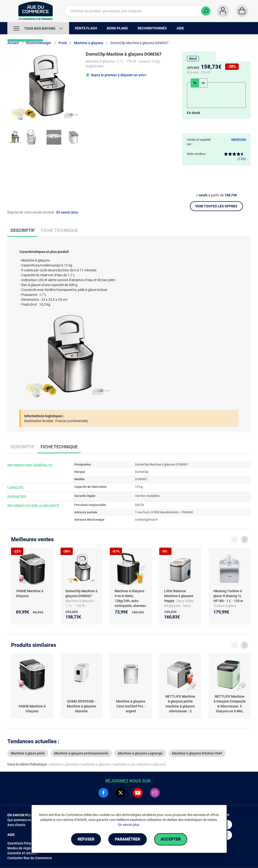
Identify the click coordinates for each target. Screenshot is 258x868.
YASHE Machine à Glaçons (30, 593)
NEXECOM (239, 140)
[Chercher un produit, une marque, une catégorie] (138, 11)
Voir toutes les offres (216, 206)
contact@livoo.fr (146, 520)
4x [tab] (203, 83)
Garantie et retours (22, 853)
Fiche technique (60, 230)
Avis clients (16, 825)
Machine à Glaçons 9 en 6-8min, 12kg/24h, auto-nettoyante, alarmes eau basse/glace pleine (130, 603)
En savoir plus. (129, 825)
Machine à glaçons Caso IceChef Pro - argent (131, 706)
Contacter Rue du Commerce (30, 858)
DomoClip (142, 472)
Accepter (171, 839)
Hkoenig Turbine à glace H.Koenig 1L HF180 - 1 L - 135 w (228, 596)
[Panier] (242, 11)
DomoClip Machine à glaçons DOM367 (81, 593)
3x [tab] (195, 83)
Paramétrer (128, 839)
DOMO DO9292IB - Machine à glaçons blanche (81, 706)
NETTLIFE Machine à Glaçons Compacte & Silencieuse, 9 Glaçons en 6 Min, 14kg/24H (230, 704)
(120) (235, 157)
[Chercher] (206, 11)
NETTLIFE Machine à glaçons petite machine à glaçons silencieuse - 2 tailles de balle (180, 704)
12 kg (139, 487)
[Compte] (223, 11)
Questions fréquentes (24, 843)
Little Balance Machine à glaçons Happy (179, 596)
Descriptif (23, 447)
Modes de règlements (24, 848)
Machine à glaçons (89, 43)
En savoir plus (67, 212)
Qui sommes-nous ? (23, 820)
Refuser (86, 839)
